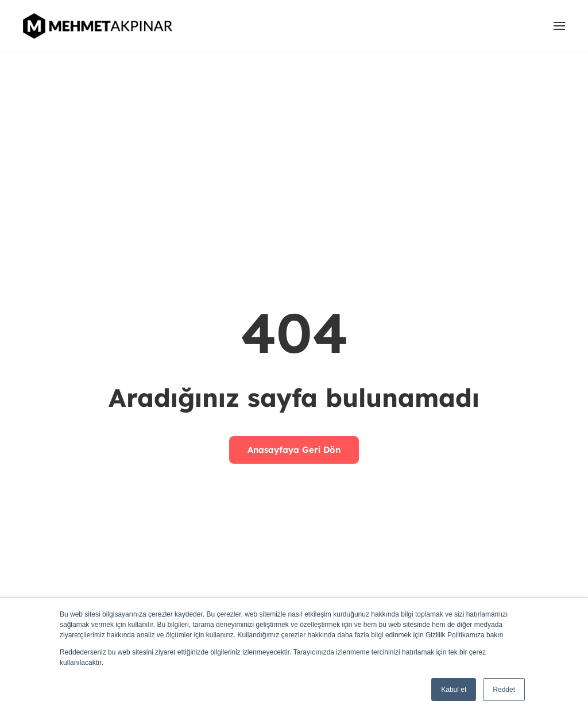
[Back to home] (99, 26)
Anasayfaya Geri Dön (294, 450)
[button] (559, 26)
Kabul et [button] (454, 690)
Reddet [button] (504, 690)
